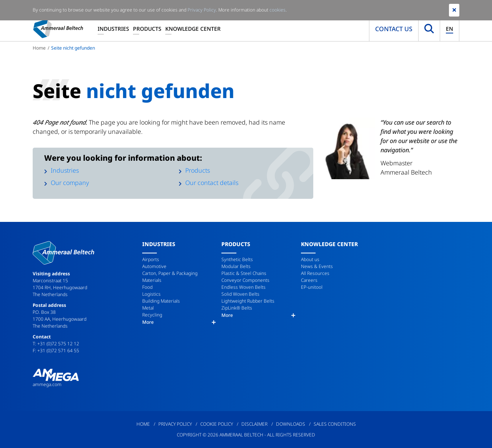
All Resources (315, 273)
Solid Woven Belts (240, 294)
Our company (70, 183)
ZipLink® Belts (237, 308)
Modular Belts (236, 266)
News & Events (317, 266)
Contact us (394, 29)
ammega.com (47, 384)
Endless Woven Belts (244, 287)
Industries (113, 29)
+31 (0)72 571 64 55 (58, 351)
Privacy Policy (175, 424)
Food (147, 287)
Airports (151, 259)
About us (310, 259)
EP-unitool (312, 287)
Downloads (291, 424)
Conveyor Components (245, 280)
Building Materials (161, 301)
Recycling (152, 315)
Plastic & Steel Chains (244, 273)
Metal (148, 308)
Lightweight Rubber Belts (248, 301)
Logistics (151, 294)
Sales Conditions (335, 424)
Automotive (154, 266)
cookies (278, 10)
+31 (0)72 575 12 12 (58, 344)
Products (147, 29)
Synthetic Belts (237, 259)
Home (39, 48)
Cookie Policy (217, 424)
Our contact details (212, 183)
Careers (309, 280)
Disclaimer (254, 424)
